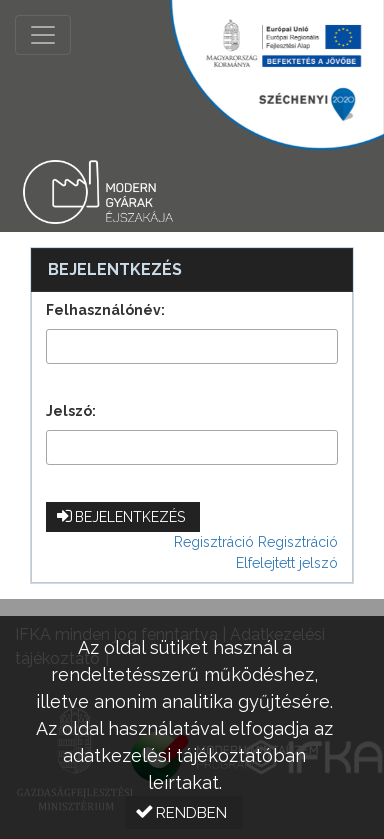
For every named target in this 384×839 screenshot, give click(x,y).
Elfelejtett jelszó (287, 563)
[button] (123, 517)
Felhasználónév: (105, 310)
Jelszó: (71, 411)
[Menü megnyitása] (43, 35)
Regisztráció (214, 542)
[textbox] (192, 346)
